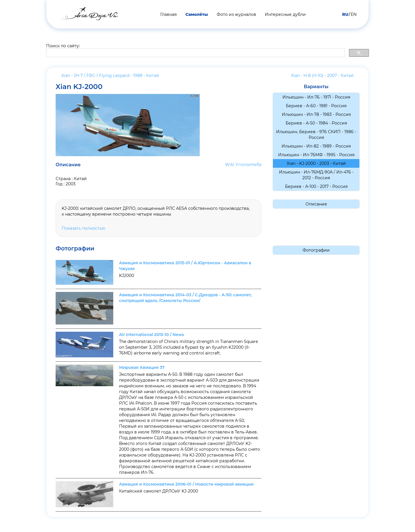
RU (345, 14)
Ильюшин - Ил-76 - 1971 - (316, 97)
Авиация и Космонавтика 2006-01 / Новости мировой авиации (186, 484)
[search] (195, 53)
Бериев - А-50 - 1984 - (316, 123)
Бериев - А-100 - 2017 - (316, 186)
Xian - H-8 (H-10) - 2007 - (322, 76)
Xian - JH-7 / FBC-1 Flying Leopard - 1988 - (110, 76)
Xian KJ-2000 (79, 87)
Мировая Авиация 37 (142, 367)
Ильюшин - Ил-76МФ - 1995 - (316, 155)
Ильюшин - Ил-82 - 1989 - (316, 146)
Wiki (230, 165)
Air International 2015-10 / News (151, 335)
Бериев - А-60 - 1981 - (316, 106)
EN (354, 14)
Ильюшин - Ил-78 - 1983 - (316, 114)
